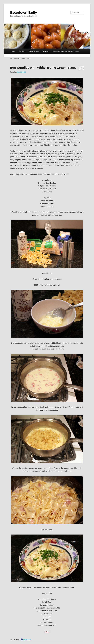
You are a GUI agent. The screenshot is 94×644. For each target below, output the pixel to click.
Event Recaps (34, 51)
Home (13, 51)
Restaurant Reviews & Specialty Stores (66, 51)
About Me (22, 51)
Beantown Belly (23, 12)
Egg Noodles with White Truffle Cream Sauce (43, 68)
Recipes (45, 51)
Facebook (27, 639)
